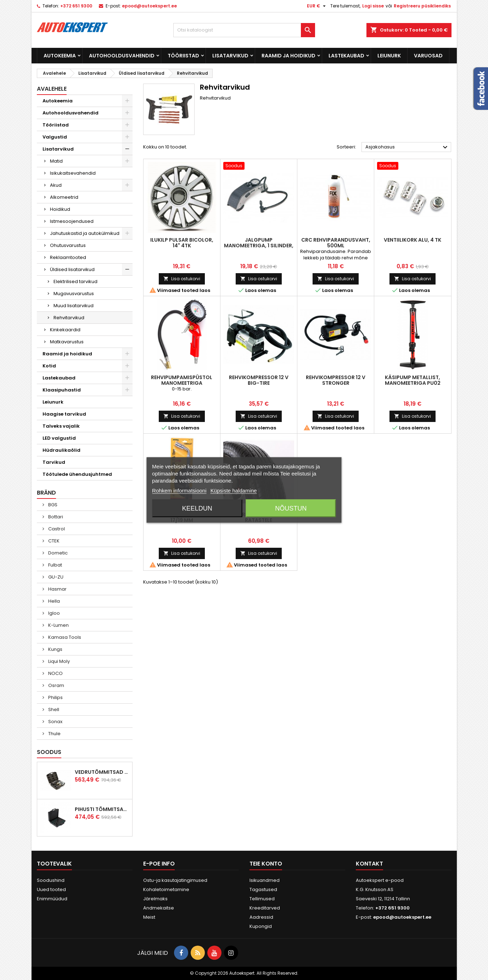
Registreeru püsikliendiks (422, 6)
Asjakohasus (408, 147)
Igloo (54, 613)
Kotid (49, 366)
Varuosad (428, 56)
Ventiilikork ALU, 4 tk (413, 240)
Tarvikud (54, 462)
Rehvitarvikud (69, 318)
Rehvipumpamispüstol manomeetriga (182, 380)
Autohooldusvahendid (122, 56)
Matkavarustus (67, 342)
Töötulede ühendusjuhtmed (77, 474)
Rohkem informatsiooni (179, 491)
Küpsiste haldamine (234, 491)
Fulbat (55, 565)
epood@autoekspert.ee (149, 6)
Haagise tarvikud (64, 414)
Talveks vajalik (61, 426)
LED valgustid (59, 438)
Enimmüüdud (52, 899)
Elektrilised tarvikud (75, 281)
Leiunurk (389, 56)
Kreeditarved (265, 908)
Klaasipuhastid (62, 390)
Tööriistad (183, 56)
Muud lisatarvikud (74, 306)
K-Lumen (58, 625)
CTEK (53, 541)
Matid (56, 161)
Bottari (55, 517)
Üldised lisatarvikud (72, 269)
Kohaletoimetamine (166, 889)
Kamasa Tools (64, 637)
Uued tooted (51, 889)
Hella (54, 601)
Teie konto (266, 864)
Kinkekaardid (65, 330)
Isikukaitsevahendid (73, 173)
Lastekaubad (346, 56)
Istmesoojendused (72, 221)
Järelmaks (155, 899)
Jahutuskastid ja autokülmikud (85, 233)
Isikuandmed (265, 880)
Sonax (55, 722)
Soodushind (51, 880)
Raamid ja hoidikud (288, 56)
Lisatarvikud (230, 56)
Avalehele (52, 89)
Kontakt (369, 864)
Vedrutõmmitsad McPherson (102, 772)
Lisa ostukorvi (182, 279)
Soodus (49, 752)
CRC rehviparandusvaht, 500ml (336, 243)
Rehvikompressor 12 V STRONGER (336, 380)
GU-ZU (55, 577)
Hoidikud (60, 209)
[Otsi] (244, 30)
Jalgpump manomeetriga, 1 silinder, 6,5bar (259, 246)
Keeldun (197, 508)
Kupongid (261, 926)
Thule (54, 734)
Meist (149, 917)
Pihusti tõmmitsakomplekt (102, 809)
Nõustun (291, 508)
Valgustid (55, 137)
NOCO (55, 673)
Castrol (56, 529)
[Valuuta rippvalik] (317, 6)
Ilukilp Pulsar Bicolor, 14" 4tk (182, 243)
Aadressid (261, 917)
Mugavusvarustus (74, 294)
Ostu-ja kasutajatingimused (175, 880)
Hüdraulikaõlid (61, 450)
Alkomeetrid (64, 197)
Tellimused (262, 899)
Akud (56, 185)
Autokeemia (60, 56)
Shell (53, 709)
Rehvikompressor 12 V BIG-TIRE (259, 380)
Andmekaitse (159, 908)
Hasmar (57, 589)
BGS (52, 505)
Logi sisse (373, 6)
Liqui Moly (58, 661)
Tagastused (263, 889)
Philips (55, 697)
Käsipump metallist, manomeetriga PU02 (413, 380)
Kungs (55, 649)
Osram (56, 685)
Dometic (57, 553)
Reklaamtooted (68, 257)
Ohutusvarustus (68, 245)
